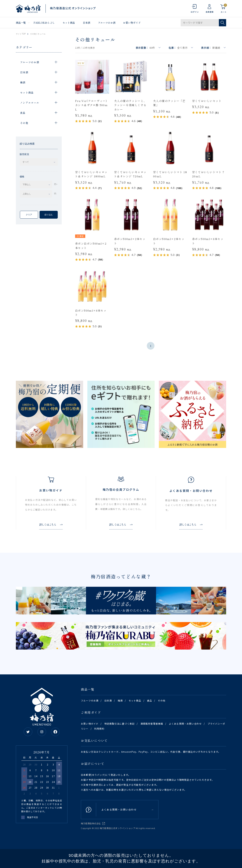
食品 (149, 700)
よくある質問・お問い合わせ (185, 724)
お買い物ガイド (132, 23)
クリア (29, 215)
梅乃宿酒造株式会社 (91, 823)
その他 (162, 700)
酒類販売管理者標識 (152, 724)
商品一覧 (21, 23)
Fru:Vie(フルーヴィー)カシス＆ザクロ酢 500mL (91, 105)
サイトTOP (21, 34)
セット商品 (69, 23)
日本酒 (86, 23)
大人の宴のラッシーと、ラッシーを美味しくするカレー (130, 105)
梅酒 (120, 700)
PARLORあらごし (44, 23)
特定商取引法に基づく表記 (119, 724)
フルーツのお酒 (107, 23)
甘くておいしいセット (207, 101)
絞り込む (49, 215)
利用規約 (99, 729)
